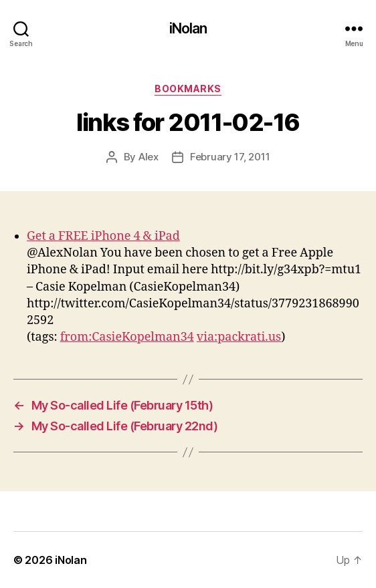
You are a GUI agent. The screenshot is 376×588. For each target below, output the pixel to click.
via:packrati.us (239, 337)
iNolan (188, 28)
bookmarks (188, 89)
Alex (149, 157)
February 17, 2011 (230, 157)
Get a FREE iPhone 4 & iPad (103, 236)
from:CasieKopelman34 (127, 337)
